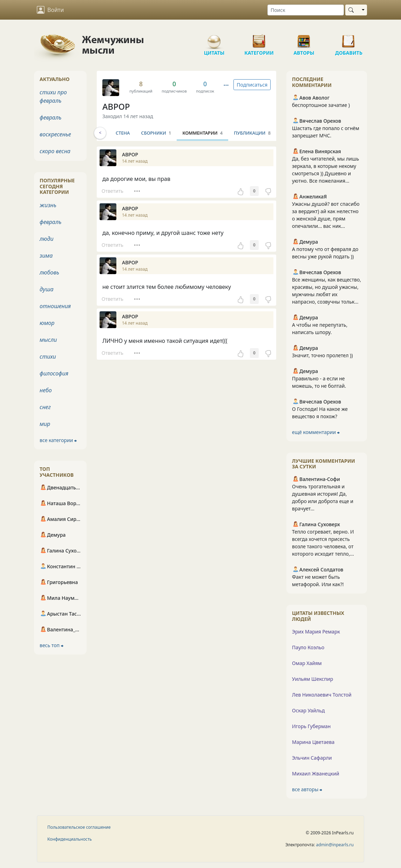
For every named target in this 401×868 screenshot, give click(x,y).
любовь (49, 272)
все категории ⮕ (58, 440)
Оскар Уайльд (308, 710)
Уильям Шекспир (312, 679)
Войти (50, 10)
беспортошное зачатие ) (321, 105)
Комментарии (220, 133)
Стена (140, 133)
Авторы (304, 39)
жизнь (48, 205)
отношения (55, 306)
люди (47, 239)
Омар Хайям (307, 663)
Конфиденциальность (70, 839)
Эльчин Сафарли (312, 758)
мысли (48, 340)
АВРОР (116, 107)
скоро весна (55, 151)
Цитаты (214, 39)
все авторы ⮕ (307, 789)
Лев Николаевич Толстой (322, 695)
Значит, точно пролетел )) (322, 355)
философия (54, 373)
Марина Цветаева (313, 742)
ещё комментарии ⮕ (316, 432)
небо (46, 390)
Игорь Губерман (311, 726)
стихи (48, 357)
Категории (259, 39)
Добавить (349, 39)
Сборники (174, 133)
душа (47, 289)
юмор (47, 323)
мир (45, 424)
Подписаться (252, 85)
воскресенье (55, 134)
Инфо (115, 133)
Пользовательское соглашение (79, 827)
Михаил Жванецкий (316, 774)
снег (45, 407)
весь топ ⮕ (52, 645)
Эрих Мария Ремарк (316, 632)
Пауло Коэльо (308, 647)
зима (46, 256)
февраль (50, 117)
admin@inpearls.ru (335, 845)
